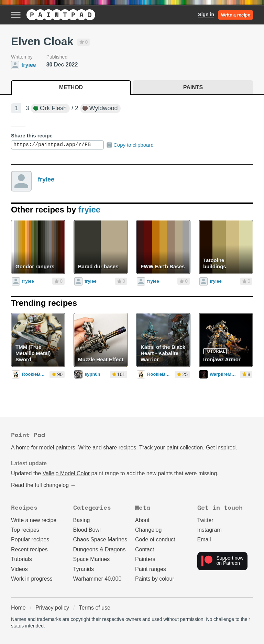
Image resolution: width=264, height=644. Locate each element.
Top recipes (25, 530)
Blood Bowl (87, 530)
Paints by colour (155, 579)
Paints (193, 87)
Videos (19, 569)
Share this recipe (32, 136)
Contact (145, 549)
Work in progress (32, 579)
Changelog (148, 530)
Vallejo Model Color (66, 473)
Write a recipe (236, 15)
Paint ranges (151, 569)
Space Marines (92, 559)
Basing (82, 520)
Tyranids (84, 569)
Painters (145, 559)
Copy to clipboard (130, 145)
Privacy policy (52, 608)
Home (18, 608)
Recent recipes (29, 549)
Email (204, 539)
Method (71, 87)
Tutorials (21, 559)
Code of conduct (155, 539)
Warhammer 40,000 (97, 579)
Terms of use (95, 608)
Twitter (205, 520)
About (142, 520)
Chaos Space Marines (100, 539)
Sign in (206, 14)
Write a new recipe (34, 520)
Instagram (210, 530)
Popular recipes (30, 539)
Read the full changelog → (43, 485)
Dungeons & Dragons (100, 549)
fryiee (46, 179)
